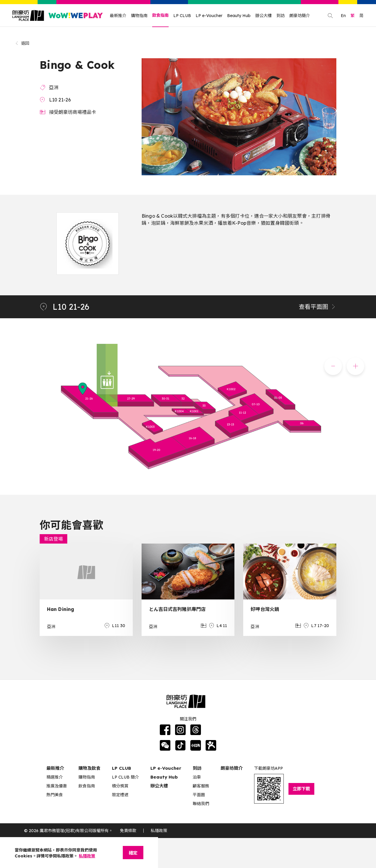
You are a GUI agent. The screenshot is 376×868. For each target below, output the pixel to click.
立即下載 (301, 789)
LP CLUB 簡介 (125, 777)
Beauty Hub (239, 16)
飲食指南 (160, 15)
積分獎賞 (120, 786)
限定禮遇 (120, 795)
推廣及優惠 (57, 786)
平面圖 (199, 795)
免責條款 (128, 831)
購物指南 (139, 16)
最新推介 (118, 16)
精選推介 (55, 777)
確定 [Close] (133, 853)
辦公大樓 (263, 16)
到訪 (281, 16)
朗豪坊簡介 (300, 16)
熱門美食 (55, 795)
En (343, 16)
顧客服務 (201, 786)
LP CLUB (182, 16)
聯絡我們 (201, 804)
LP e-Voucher (209, 16)
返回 (22, 43)
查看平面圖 (318, 307)
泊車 (197, 777)
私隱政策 (159, 831)
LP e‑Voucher (166, 768)
